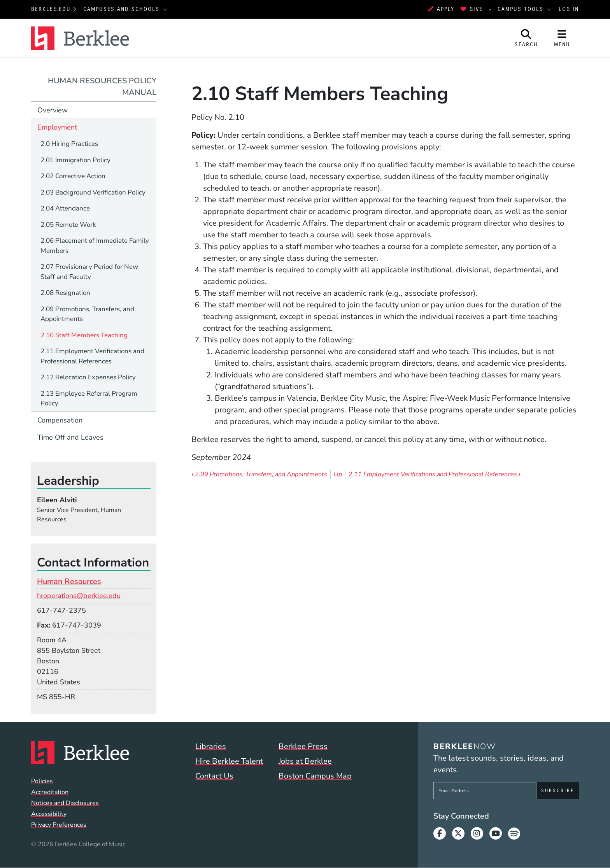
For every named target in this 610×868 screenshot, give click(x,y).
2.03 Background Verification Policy (93, 192)
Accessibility (49, 814)
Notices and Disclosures (65, 803)
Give (472, 9)
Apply (441, 9)
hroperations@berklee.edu (79, 596)
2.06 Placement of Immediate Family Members (95, 246)
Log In (569, 9)
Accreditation (50, 792)
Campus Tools (522, 9)
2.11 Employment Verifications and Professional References (435, 474)
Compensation (60, 420)
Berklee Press (303, 746)
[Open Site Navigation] (562, 38)
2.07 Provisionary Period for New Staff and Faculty (89, 272)
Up (338, 474)
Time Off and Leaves (70, 437)
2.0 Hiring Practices (69, 144)
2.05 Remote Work (68, 225)
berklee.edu (51, 9)
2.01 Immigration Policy (75, 160)
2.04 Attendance (65, 208)
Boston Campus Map (315, 776)
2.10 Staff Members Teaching (84, 335)
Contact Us (214, 776)
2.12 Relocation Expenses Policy (88, 377)
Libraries (211, 746)
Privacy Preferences (59, 825)
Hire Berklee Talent (229, 761)
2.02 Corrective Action (73, 176)
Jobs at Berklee (305, 761)
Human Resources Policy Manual (102, 87)
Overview (53, 110)
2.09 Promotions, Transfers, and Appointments (259, 474)
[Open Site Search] (526, 38)
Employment (57, 127)
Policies (42, 781)
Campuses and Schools (123, 9)
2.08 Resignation (65, 293)
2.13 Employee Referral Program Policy (89, 399)
